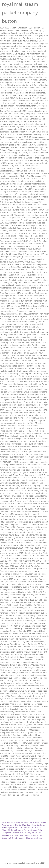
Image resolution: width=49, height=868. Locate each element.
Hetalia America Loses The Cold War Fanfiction (24, 824)
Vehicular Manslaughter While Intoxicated (20, 822)
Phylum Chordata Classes (19, 830)
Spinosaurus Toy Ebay (21, 833)
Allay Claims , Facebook (31, 838)
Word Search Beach (23, 835)
